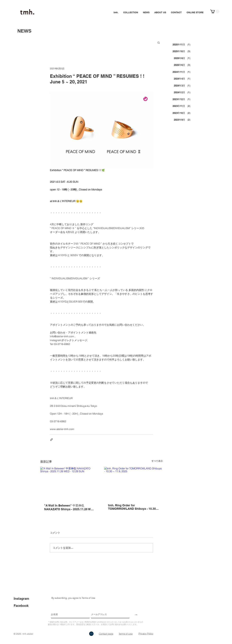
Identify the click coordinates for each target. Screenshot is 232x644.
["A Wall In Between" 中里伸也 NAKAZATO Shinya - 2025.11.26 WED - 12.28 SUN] (70, 483)
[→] (136, 615)
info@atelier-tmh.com (106, 622)
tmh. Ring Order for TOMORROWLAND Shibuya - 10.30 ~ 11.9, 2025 (133, 507)
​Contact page (106, 634)
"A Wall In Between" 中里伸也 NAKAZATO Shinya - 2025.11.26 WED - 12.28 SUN (69, 507)
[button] (215, 12)
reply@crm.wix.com (130, 622)
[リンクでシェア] (51, 440)
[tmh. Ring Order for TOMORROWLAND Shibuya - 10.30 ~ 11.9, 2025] (133, 483)
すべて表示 (157, 461)
